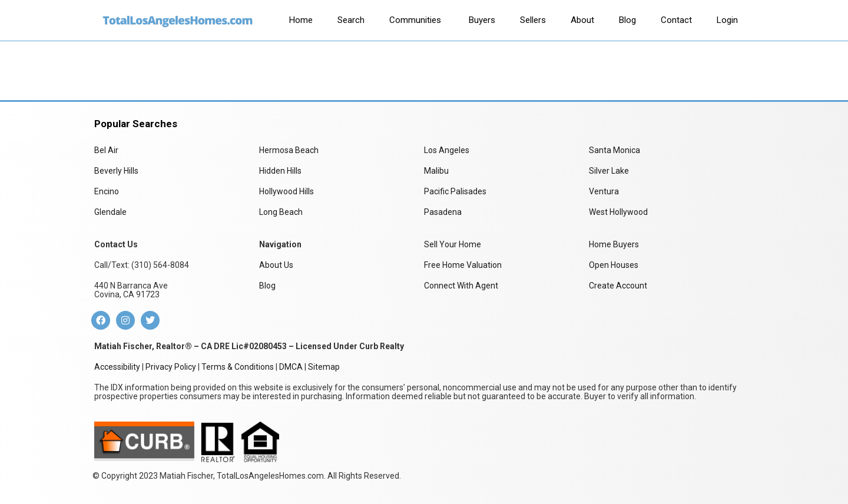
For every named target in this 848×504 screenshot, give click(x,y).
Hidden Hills (280, 171)
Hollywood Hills (286, 191)
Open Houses (614, 265)
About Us (276, 265)
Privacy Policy (171, 367)
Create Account (618, 286)
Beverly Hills (116, 171)
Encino (107, 191)
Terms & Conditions (238, 367)
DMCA (291, 367)
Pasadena (443, 212)
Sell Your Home (453, 244)
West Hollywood (618, 212)
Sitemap (324, 367)
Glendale (110, 212)
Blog (267, 286)
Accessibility (117, 367)
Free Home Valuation (463, 265)
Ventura (604, 191)
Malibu (436, 171)
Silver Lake (609, 171)
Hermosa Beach (289, 150)
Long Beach (281, 212)
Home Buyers (614, 244)
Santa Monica (615, 150)
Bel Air (106, 150)
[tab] (301, 20)
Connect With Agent (461, 286)
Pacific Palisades (455, 191)
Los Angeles (447, 150)
